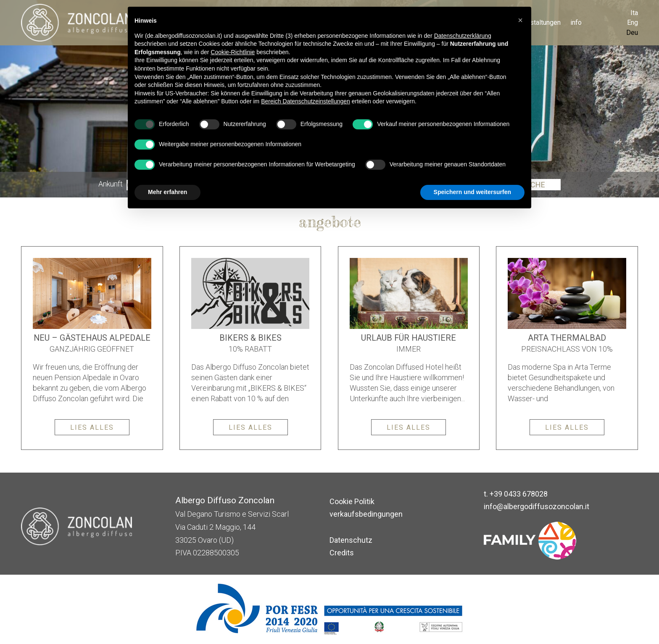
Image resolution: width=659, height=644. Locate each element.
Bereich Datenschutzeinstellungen (306, 101)
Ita (634, 13)
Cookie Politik (352, 501)
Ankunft (111, 184)
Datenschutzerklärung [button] (463, 36)
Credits (342, 553)
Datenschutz (351, 540)
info (576, 22)
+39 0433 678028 (519, 494)
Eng (633, 22)
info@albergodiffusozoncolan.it (536, 506)
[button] (520, 20)
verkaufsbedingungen (366, 514)
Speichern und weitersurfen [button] (472, 192)
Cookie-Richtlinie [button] (233, 52)
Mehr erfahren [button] (167, 192)
